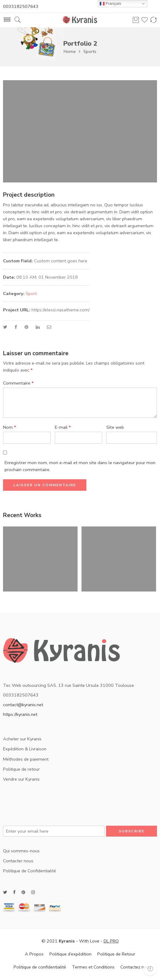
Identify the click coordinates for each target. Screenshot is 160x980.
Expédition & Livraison (25, 749)
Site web (115, 427)
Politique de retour (21, 769)
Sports (90, 51)
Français (110, 4)
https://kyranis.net (20, 714)
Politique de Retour (116, 954)
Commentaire (18, 383)
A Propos (34, 954)
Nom (10, 427)
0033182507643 (21, 6)
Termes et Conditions (93, 967)
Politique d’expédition (70, 954)
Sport (31, 293)
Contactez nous (136, 967)
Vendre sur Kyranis (21, 779)
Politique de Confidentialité (30, 871)
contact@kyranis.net (23, 705)
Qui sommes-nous (21, 851)
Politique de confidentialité (40, 967)
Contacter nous (18, 861)
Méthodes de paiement (26, 759)
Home (70, 51)
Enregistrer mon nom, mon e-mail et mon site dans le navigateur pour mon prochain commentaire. (80, 466)
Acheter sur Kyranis (22, 739)
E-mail (63, 427)
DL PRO (111, 941)
